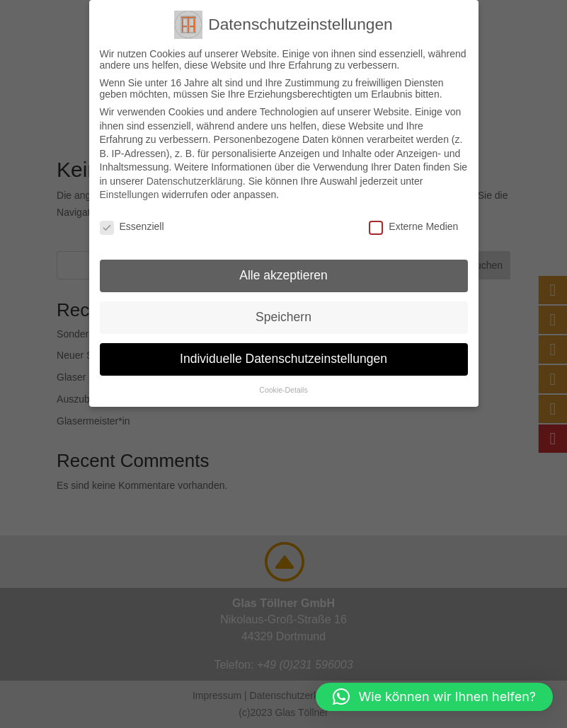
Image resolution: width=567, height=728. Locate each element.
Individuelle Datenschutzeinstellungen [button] (283, 359)
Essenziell (132, 226)
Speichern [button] (283, 317)
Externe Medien (413, 226)
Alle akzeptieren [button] (283, 275)
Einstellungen (130, 195)
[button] (434, 697)
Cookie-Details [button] (283, 390)
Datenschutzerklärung (195, 181)
